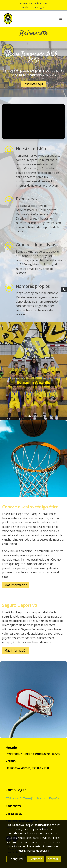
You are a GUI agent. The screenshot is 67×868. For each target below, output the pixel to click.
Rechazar (36, 859)
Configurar (16, 859)
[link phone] (64, 289)
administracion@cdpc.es (34, 3)
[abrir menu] (61, 19)
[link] (8, 19)
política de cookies (38, 851)
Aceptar (53, 859)
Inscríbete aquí (33, 84)
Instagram (40, 7)
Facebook (27, 7)
